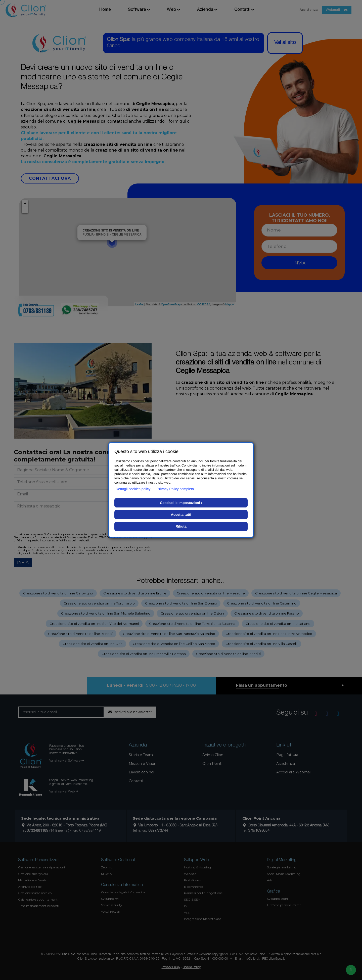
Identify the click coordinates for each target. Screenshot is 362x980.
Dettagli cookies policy (133, 489)
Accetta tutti (181, 515)
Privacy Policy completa (175, 489)
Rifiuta (181, 526)
